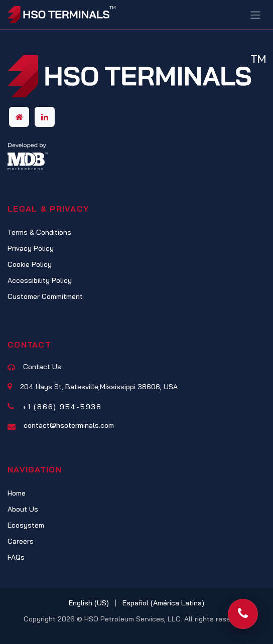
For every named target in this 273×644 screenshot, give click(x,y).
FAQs (16, 557)
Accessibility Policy (40, 280)
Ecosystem (26, 525)
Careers (21, 541)
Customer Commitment (45, 296)
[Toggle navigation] (255, 15)
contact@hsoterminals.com (69, 425)
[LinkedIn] (45, 117)
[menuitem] (89, 603)
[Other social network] (19, 117)
